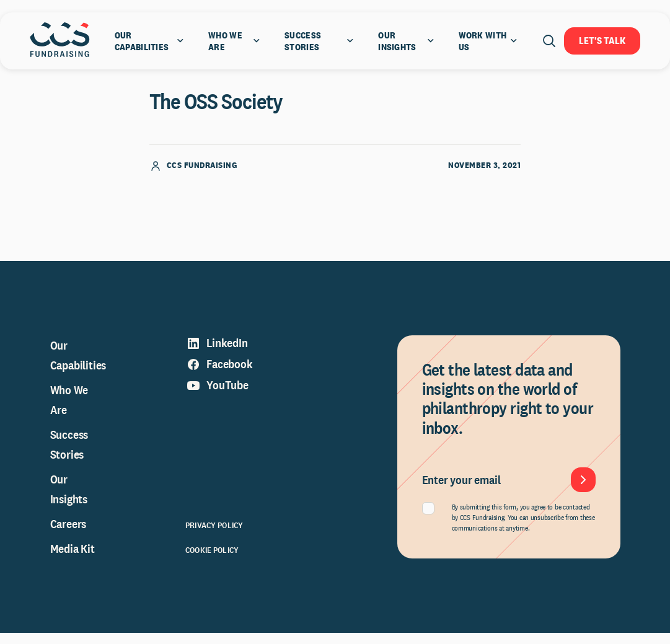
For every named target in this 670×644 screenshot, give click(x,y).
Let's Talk (602, 41)
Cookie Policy (212, 561)
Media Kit (73, 560)
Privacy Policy (214, 536)
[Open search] (549, 41)
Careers (68, 535)
